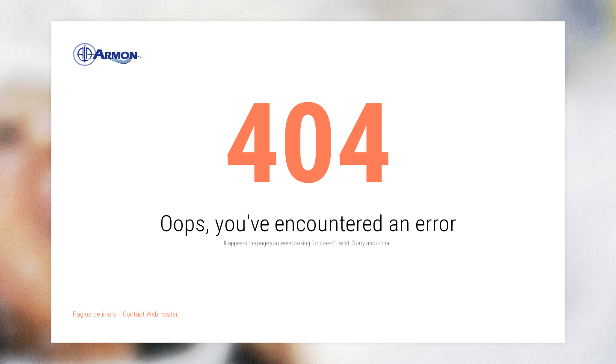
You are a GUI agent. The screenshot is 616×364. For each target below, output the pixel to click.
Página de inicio (94, 314)
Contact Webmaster (150, 314)
